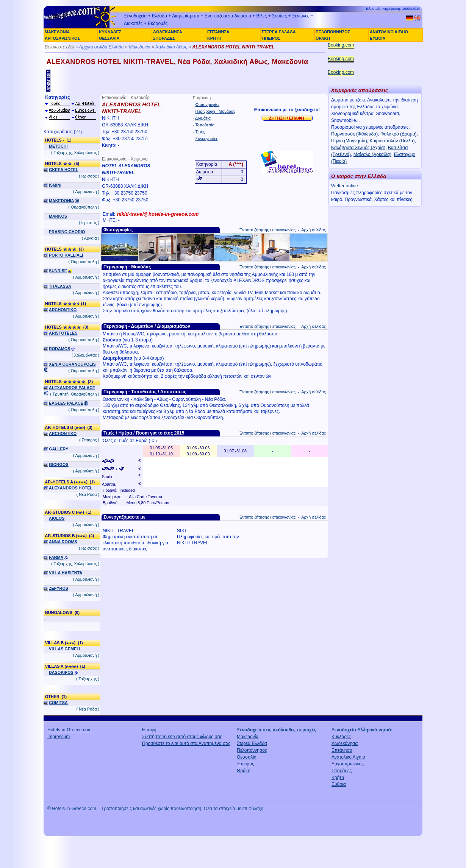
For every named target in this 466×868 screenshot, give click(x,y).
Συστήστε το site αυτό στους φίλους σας (182, 737)
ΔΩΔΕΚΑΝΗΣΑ (168, 32)
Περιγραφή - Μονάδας (216, 111)
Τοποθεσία (205, 125)
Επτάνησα (342, 750)
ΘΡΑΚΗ (323, 38)
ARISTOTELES (63, 333)
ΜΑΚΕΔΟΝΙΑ (57, 32)
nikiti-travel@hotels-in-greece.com (158, 214)
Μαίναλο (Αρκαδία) (372, 154)
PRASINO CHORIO (67, 232)
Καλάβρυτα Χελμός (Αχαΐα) (358, 148)
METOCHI (58, 146)
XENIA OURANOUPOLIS (72, 364)
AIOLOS (57, 518)
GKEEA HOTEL (64, 170)
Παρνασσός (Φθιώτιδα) (354, 134)
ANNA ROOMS (63, 542)
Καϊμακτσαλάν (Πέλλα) (392, 141)
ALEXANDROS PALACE (72, 388)
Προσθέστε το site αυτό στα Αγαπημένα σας (186, 743)
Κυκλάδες (341, 737)
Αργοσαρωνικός (348, 764)
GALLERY (59, 449)
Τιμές (200, 132)
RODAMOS (59, 349)
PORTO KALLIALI (66, 255)
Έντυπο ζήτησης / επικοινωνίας (267, 230)
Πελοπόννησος (252, 750)
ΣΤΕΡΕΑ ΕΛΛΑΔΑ (278, 32)
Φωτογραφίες (208, 104)
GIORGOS (59, 464)
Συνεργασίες (207, 139)
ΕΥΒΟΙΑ (378, 38)
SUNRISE (58, 271)
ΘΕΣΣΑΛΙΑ (109, 38)
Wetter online (344, 186)
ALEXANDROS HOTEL (71, 488)
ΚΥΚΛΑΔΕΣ (110, 32)
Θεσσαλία (247, 757)
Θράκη (244, 771)
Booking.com (341, 45)
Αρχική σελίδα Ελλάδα (102, 47)
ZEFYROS (59, 588)
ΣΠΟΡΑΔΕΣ (164, 38)
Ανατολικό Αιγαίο (348, 757)
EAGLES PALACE (66, 403)
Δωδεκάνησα (345, 743)
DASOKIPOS (61, 672)
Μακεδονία (140, 47)
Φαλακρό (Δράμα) (399, 134)
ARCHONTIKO (63, 310)
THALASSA (60, 286)
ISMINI (55, 185)
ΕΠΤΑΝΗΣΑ (218, 32)
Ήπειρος (246, 764)
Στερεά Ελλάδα (252, 743)
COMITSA (58, 703)
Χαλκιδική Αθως (171, 47)
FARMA (56, 557)
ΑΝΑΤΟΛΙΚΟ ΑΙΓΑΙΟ (389, 32)
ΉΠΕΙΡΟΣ (271, 38)
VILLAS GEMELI (65, 649)
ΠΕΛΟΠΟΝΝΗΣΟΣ (333, 32)
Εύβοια (339, 784)
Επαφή (149, 730)
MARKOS (58, 216)
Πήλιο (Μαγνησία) (349, 141)
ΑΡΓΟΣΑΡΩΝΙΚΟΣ (62, 38)
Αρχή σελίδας (314, 230)
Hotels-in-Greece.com (70, 730)
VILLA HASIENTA (66, 573)
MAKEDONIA (62, 201)
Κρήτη (338, 778)
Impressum (59, 737)
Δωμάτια (203, 118)
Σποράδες (342, 771)
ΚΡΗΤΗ (214, 38)
